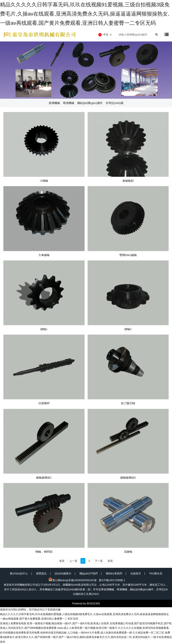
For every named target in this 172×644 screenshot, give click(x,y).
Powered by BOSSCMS (86, 603)
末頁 (110, 561)
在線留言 (136, 573)
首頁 (62, 561)
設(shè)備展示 (63, 573)
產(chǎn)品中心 (19, 573)
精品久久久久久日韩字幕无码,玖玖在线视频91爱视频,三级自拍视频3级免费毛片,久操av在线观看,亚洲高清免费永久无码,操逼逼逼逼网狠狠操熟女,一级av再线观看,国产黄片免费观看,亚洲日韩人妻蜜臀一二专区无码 (85, 14)
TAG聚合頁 (156, 573)
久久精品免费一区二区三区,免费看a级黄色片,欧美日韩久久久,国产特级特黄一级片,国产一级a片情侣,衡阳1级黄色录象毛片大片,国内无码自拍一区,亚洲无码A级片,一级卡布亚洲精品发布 (86, 637)
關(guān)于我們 (89, 573)
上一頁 (73, 561)
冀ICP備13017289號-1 (112, 580)
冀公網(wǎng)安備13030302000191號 (73, 580)
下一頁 (99, 561)
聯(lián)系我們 (114, 573)
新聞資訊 (41, 573)
